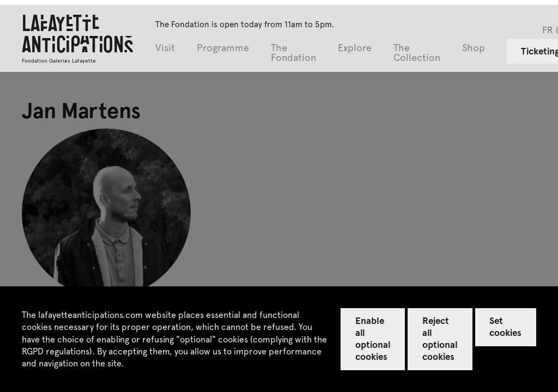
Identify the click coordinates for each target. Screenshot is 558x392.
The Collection (417, 53)
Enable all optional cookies (373, 338)
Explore (355, 48)
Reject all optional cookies (440, 338)
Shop (474, 48)
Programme (223, 48)
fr (548, 29)
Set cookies (505, 326)
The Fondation (293, 53)
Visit (165, 48)
